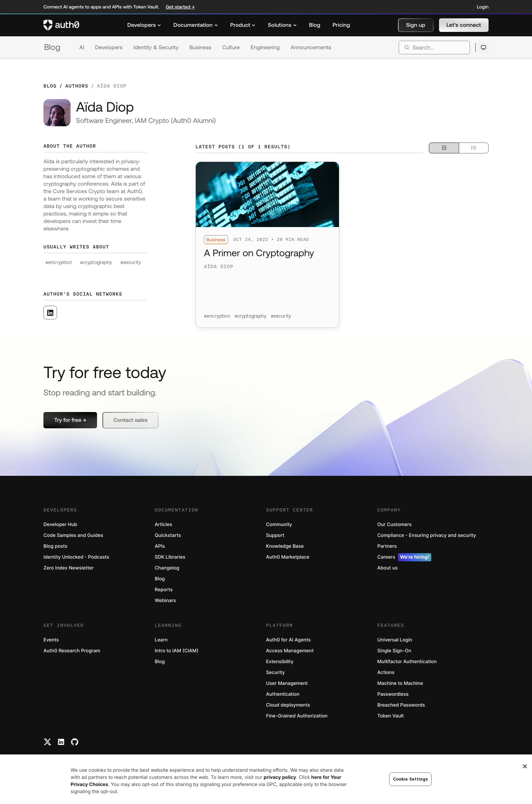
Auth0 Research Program (72, 651)
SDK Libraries (170, 557)
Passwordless (393, 694)
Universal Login (395, 640)
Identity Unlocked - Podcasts (76, 557)
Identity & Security (156, 48)
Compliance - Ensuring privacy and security (427, 535)
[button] (416, 25)
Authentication (283, 694)
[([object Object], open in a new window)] (50, 313)
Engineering (265, 48)
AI (82, 48)
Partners (387, 546)
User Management (287, 683)
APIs (160, 546)
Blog (52, 47)
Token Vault (391, 716)
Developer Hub (60, 525)
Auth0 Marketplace (288, 557)
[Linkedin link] (61, 742)
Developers (109, 48)
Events (51, 640)
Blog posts (55, 546)
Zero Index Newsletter (69, 568)
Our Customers (394, 525)
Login (483, 7)
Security (275, 672)
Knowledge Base (285, 546)
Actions (386, 672)
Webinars (165, 601)
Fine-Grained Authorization (297, 716)
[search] (434, 48)
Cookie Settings (411, 779)
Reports (164, 590)
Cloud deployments (288, 705)
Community (279, 525)
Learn (161, 640)
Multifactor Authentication (407, 662)
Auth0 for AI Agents (288, 640)
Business (201, 48)
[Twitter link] (47, 742)
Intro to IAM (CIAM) (177, 651)
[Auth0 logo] (61, 25)
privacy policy (280, 777)
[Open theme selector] (483, 48)
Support (275, 535)
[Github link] (75, 742)
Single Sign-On (394, 651)
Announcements (311, 48)
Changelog (167, 568)
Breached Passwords (401, 705)
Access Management (290, 651)
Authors (77, 86)
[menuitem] (144, 25)
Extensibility (280, 662)
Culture (231, 48)
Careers (404, 557)
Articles (163, 525)
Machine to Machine (400, 683)
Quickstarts (168, 535)
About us (387, 568)
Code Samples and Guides (73, 535)
